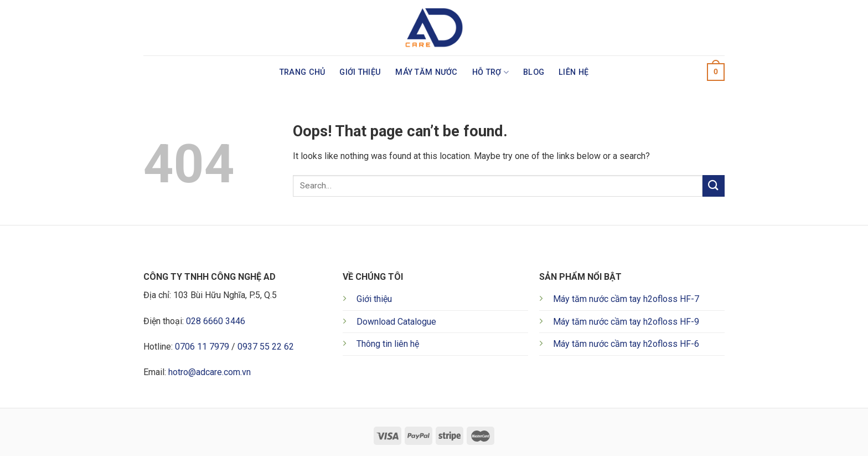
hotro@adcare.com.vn (210, 372)
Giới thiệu (360, 72)
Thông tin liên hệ (388, 344)
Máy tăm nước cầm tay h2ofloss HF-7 (626, 299)
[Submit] (714, 186)
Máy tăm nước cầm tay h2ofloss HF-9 (626, 322)
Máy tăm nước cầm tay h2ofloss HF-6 (626, 344)
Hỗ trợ (490, 72)
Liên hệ (573, 72)
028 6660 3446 (216, 321)
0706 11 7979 (202, 347)
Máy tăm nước (426, 72)
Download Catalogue (396, 322)
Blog (534, 72)
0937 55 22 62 (266, 347)
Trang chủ (303, 72)
